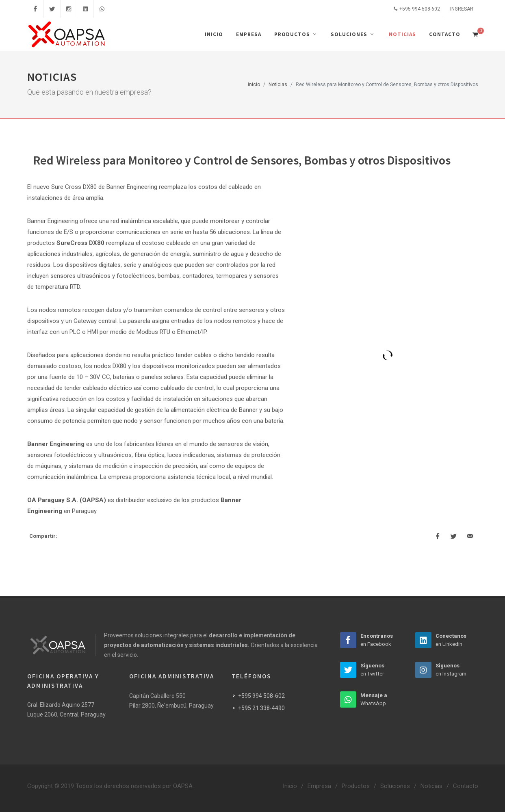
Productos (356, 786)
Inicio (254, 84)
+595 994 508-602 (417, 9)
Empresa (319, 786)
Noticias (278, 84)
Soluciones (395, 786)
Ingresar (462, 9)
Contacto (466, 786)
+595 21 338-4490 (261, 708)
